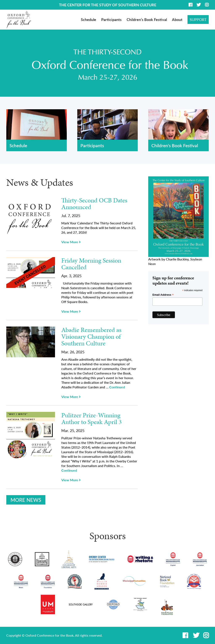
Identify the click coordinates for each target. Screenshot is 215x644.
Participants (111, 20)
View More (71, 242)
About (177, 20)
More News (26, 500)
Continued (117, 387)
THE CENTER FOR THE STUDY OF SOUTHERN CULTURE (108, 5)
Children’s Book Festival (147, 20)
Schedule (88, 20)
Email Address (163, 295)
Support (198, 20)
